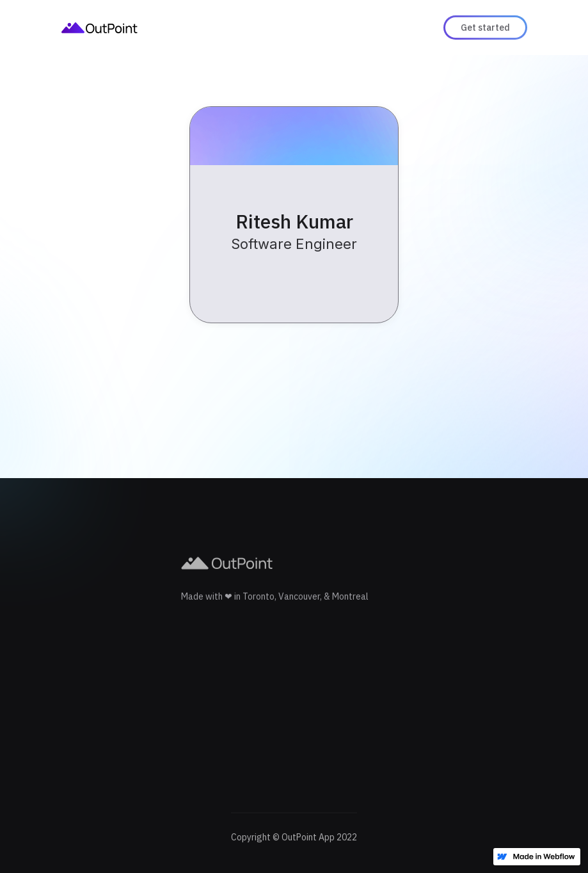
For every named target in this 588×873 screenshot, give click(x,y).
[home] (100, 27)
